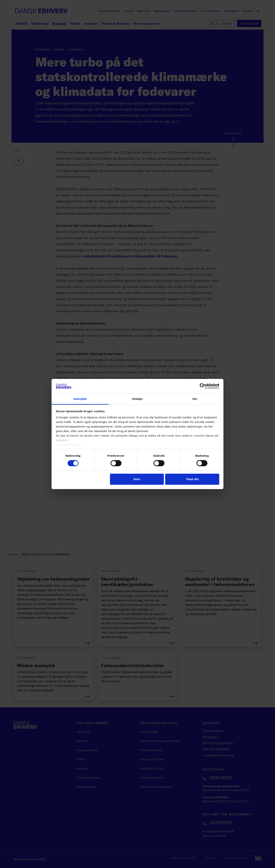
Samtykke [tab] (80, 399)
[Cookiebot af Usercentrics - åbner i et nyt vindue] (203, 386)
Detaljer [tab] (137, 399)
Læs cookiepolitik (69, 445)
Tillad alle (192, 479)
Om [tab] (195, 399)
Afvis (137, 479)
